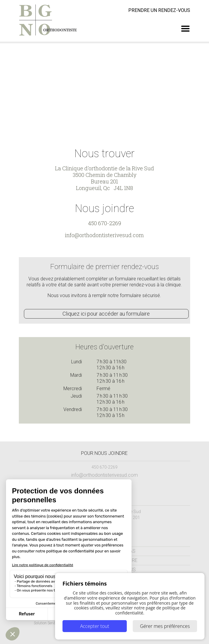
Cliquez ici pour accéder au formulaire (106, 314)
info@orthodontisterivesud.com (104, 235)
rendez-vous (159, 10)
